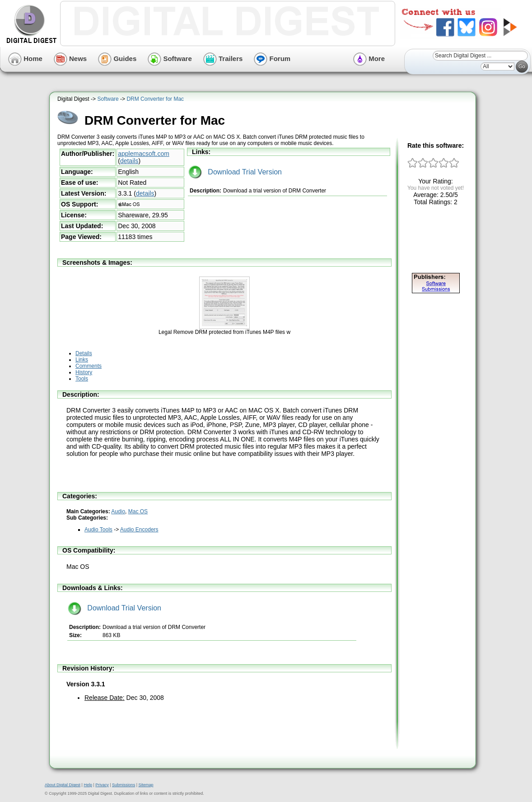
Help (88, 785)
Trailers (223, 59)
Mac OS (138, 511)
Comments (89, 366)
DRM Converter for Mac (155, 99)
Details (84, 353)
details (129, 161)
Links (82, 360)
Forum (272, 59)
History (84, 372)
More (369, 59)
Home (25, 59)
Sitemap (146, 785)
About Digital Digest (63, 785)
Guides (117, 59)
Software (170, 59)
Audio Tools (98, 530)
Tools (82, 379)
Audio (118, 511)
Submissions (124, 785)
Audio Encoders (139, 530)
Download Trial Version (235, 172)
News (70, 59)
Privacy (102, 785)
